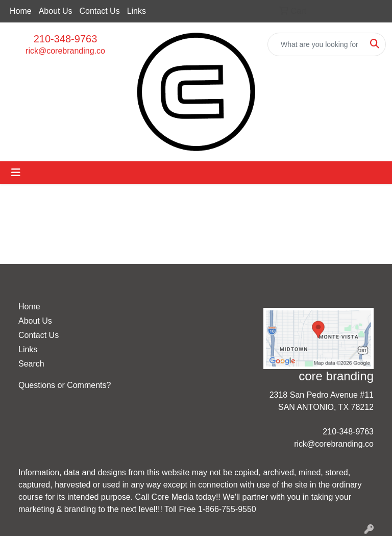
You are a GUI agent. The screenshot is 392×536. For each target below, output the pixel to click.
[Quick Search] (316, 44)
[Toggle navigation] (16, 173)
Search (31, 364)
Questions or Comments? (65, 385)
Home (21, 11)
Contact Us (100, 11)
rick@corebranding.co (65, 51)
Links (137, 11)
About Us (56, 11)
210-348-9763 (66, 39)
